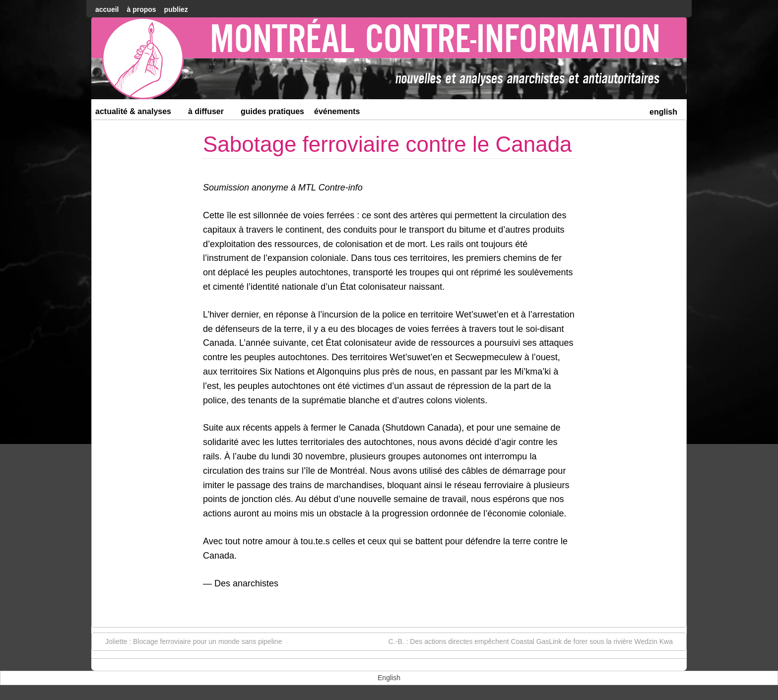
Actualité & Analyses (137, 113)
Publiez (176, 9)
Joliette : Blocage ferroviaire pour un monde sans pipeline (189, 641)
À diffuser (210, 113)
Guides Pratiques (272, 111)
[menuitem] (663, 111)
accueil (107, 9)
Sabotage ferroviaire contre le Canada (388, 144)
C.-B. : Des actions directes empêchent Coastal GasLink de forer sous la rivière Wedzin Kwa (536, 641)
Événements (337, 111)
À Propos (141, 9)
